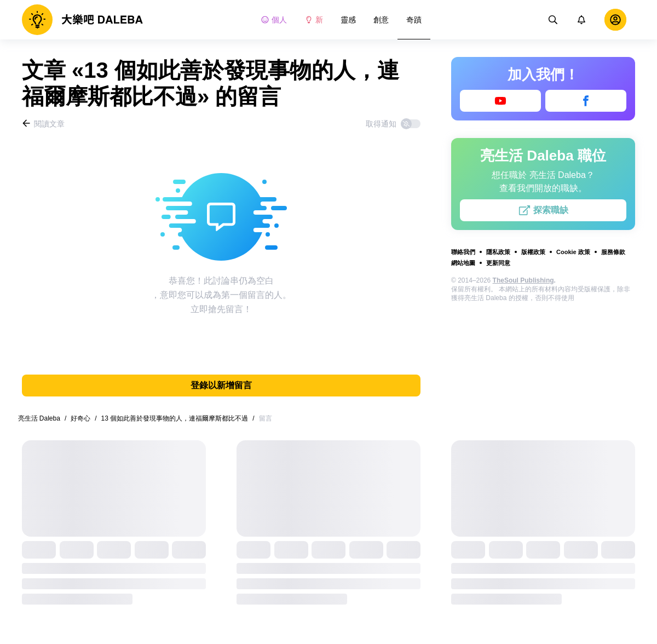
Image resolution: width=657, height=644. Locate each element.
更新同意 (498, 263)
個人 (274, 20)
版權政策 (533, 252)
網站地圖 (463, 263)
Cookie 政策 (573, 252)
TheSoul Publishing (523, 280)
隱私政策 (498, 252)
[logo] (82, 20)
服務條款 (613, 252)
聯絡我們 (463, 252)
